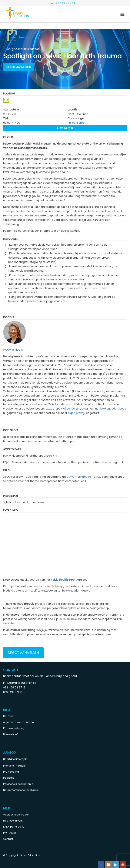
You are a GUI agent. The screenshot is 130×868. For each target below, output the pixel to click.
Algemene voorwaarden (18, 722)
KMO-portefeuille (14, 827)
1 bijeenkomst (77, 123)
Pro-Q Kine (10, 833)
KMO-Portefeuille (80, 477)
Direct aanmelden (19, 67)
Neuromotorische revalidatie (21, 790)
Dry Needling (11, 772)
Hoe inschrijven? (13, 821)
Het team (9, 716)
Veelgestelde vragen (16, 815)
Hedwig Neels (13, 350)
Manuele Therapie (14, 766)
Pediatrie (9, 778)
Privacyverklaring (14, 728)
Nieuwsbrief (10, 734)
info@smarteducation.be (20, 683)
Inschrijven (65, 128)
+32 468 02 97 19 (63, 3)
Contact (8, 839)
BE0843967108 (13, 692)
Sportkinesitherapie (15, 759)
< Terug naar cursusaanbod (21, 49)
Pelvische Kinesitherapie (18, 784)
